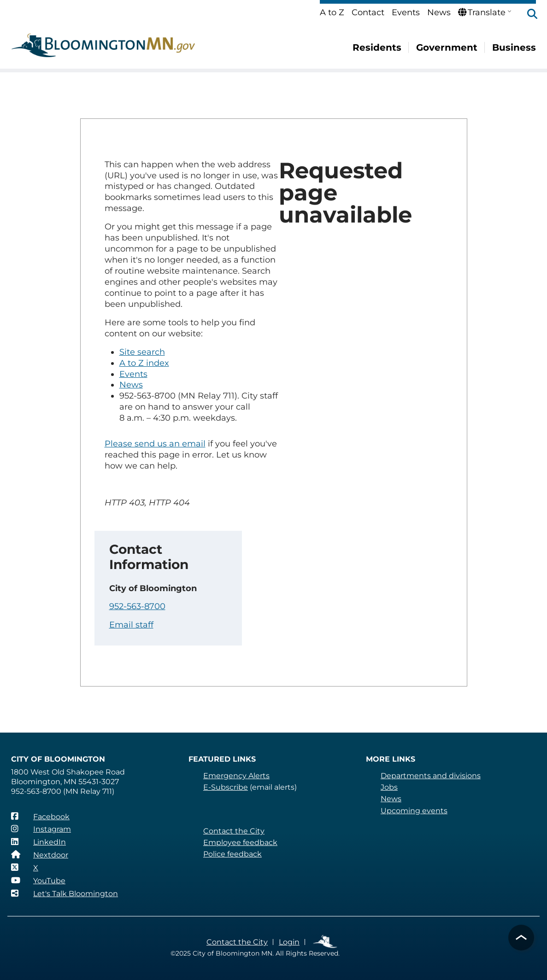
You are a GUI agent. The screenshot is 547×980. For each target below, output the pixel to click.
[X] (25, 868)
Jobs (389, 787)
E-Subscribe (226, 787)
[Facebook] (40, 816)
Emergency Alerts (236, 776)
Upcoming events (414, 811)
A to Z (332, 12)
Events (406, 12)
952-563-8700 (137, 606)
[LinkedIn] (38, 842)
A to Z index (144, 363)
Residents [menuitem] (377, 47)
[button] (528, 15)
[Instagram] (41, 829)
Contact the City (234, 831)
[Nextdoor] (40, 855)
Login (289, 942)
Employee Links (326, 942)
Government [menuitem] (447, 47)
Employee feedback (240, 842)
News (439, 12)
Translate (482, 12)
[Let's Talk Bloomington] (65, 893)
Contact (368, 12)
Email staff (131, 625)
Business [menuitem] (514, 47)
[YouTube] (38, 880)
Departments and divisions (431, 776)
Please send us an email (155, 444)
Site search (142, 352)
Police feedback (232, 854)
